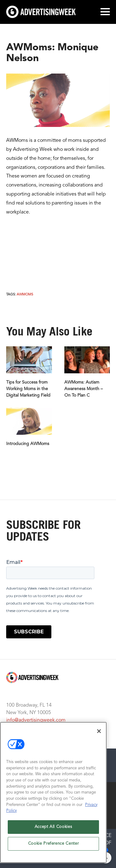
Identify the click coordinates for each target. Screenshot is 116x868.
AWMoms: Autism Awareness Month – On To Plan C (84, 389)
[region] (53, 792)
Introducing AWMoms (28, 444)
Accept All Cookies (54, 827)
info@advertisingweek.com (36, 720)
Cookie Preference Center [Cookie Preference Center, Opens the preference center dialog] (54, 844)
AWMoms (25, 295)
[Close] (99, 731)
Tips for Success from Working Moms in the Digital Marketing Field (28, 389)
